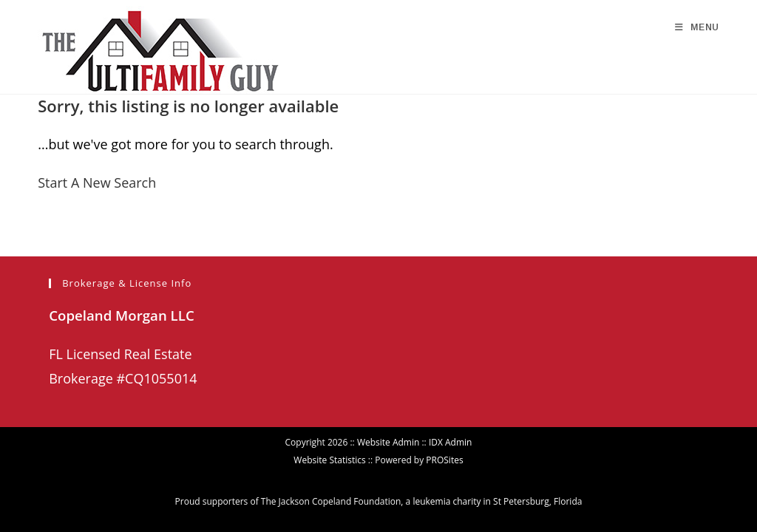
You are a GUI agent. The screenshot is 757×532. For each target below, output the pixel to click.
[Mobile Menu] (697, 27)
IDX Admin (451, 418)
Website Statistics (329, 436)
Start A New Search (97, 183)
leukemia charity (447, 477)
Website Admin (388, 418)
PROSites (444, 436)
